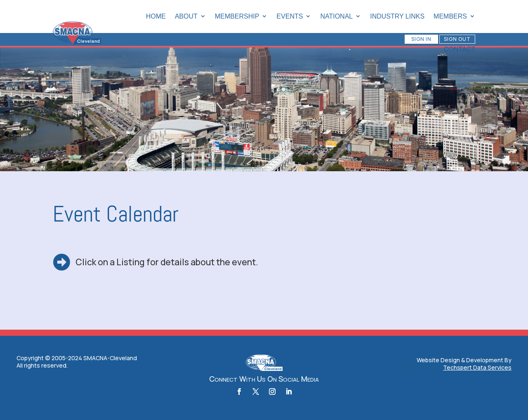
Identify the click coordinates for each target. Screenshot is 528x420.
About (186, 16)
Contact (460, 49)
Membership (237, 16)
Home (156, 16)
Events (290, 16)
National (336, 16)
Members (450, 16)
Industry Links (397, 16)
